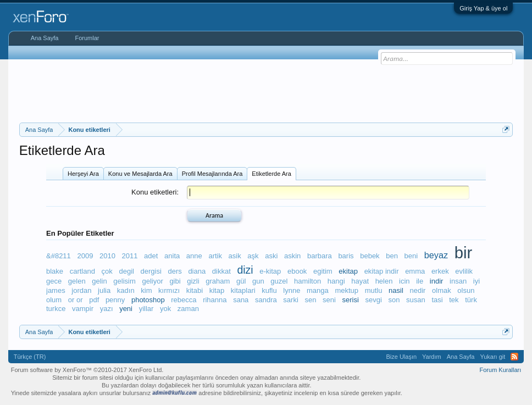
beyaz (436, 255)
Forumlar (87, 38)
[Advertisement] (266, 90)
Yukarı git (492, 357)
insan (458, 281)
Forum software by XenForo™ (87, 370)
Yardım (432, 357)
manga (318, 290)
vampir (83, 309)
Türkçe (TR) (30, 357)
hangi (336, 281)
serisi (351, 300)
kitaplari (243, 290)
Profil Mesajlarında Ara (212, 174)
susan (416, 300)
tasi (437, 300)
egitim (323, 271)
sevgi (373, 300)
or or (76, 300)
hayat (360, 281)
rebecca (184, 300)
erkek (440, 271)
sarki (290, 300)
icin (404, 281)
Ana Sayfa (45, 38)
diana (197, 271)
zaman (188, 309)
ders (174, 271)
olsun (466, 290)
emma (415, 271)
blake (55, 271)
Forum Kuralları (501, 370)
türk (471, 300)
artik (215, 256)
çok (107, 271)
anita (172, 256)
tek (454, 300)
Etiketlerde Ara (271, 174)
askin (292, 256)
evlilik (464, 271)
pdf (94, 300)
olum (54, 300)
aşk (253, 256)
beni (411, 256)
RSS (514, 357)
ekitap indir (382, 271)
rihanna (215, 300)
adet (151, 256)
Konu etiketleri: (155, 192)
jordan (81, 290)
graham (218, 281)
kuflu (269, 290)
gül (241, 281)
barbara (320, 256)
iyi (476, 281)
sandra (266, 300)
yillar (146, 309)
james (56, 290)
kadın (126, 290)
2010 (107, 256)
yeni (126, 309)
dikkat (221, 271)
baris (346, 256)
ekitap (348, 271)
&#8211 (59, 256)
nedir (417, 290)
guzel (279, 281)
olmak (442, 290)
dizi (245, 270)
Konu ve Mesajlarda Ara (140, 174)
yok (165, 309)
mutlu (374, 290)
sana (241, 300)
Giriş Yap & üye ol (483, 8)
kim (146, 290)
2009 (85, 256)
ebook (297, 271)
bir (464, 253)
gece (54, 281)
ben (392, 256)
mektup (347, 290)
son (394, 300)
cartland (82, 271)
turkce (56, 309)
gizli (193, 281)
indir (437, 281)
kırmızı (169, 290)
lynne (292, 290)
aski (271, 256)
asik (235, 256)
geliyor (152, 281)
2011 (130, 256)
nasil (396, 290)
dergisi (151, 271)
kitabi (195, 290)
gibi (175, 281)
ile (420, 281)
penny (115, 300)
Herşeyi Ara (83, 174)
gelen (77, 281)
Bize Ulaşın (401, 357)
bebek (370, 256)
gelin (99, 281)
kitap (217, 290)
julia (104, 290)
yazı (107, 309)
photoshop (148, 300)
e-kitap (270, 271)
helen (384, 281)
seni (329, 300)
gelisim (124, 281)
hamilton (307, 281)
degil (126, 271)
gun (258, 281)
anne (194, 256)
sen (310, 300)
